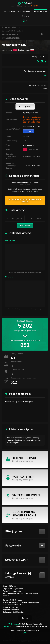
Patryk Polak (42, 626)
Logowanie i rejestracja (13, 589)
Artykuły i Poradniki (11, 610)
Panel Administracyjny (12, 591)
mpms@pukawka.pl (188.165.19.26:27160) (11, 36)
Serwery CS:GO (40, 11)
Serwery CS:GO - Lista (11, 31)
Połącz (28, 131)
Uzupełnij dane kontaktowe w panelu (25, 201)
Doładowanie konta (11, 607)
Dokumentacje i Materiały (13, 612)
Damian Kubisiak (17, 626)
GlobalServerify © (25, 11)
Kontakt (26, 16)
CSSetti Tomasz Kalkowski (30, 624)
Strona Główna (10, 11)
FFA (25, 150)
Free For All (33, 150)
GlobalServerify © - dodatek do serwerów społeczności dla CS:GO (21, 604)
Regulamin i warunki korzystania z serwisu (21, 593)
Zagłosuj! (25, 107)
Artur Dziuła (30, 626)
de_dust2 (27, 136)
